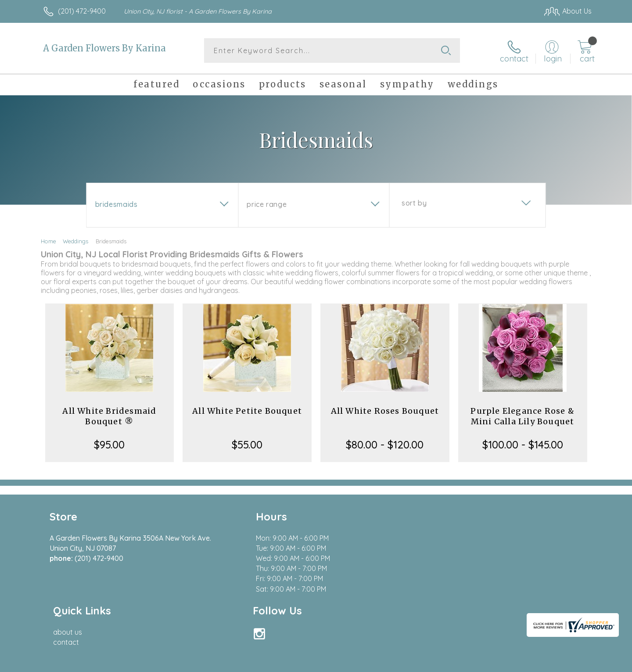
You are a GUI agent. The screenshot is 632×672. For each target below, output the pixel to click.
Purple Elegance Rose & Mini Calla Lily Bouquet (522, 416)
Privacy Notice (451, 663)
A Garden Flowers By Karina (104, 48)
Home (48, 241)
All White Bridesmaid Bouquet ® (109, 416)
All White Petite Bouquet (247, 410)
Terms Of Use (399, 663)
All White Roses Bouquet (385, 410)
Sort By (414, 202)
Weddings (75, 241)
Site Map (568, 663)
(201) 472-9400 (82, 11)
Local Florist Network (514, 663)
